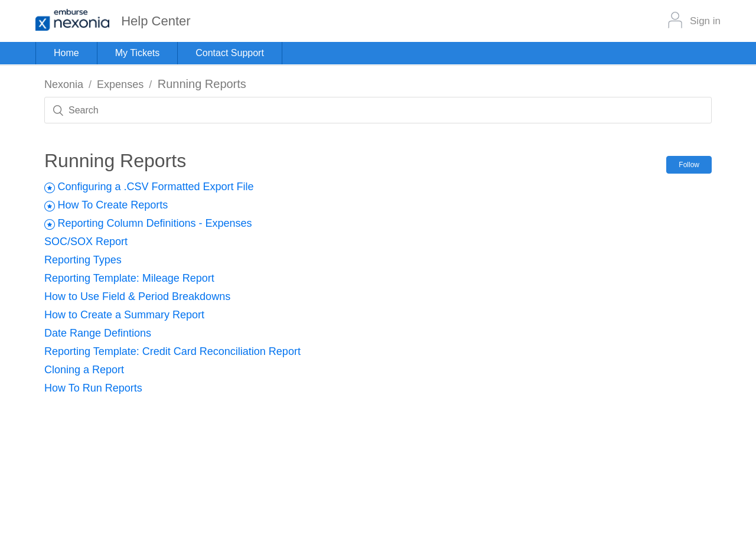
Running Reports (202, 84)
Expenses (120, 84)
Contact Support (230, 53)
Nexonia (64, 84)
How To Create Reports (113, 205)
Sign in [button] (705, 21)
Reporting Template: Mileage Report (129, 278)
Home (66, 53)
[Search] (378, 110)
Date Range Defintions (98, 333)
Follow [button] (689, 165)
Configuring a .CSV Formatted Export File (155, 187)
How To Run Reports (93, 388)
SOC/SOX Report (86, 242)
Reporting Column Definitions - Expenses (154, 223)
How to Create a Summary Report (124, 315)
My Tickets (138, 53)
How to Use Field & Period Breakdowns (137, 296)
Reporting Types (83, 260)
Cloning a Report (84, 370)
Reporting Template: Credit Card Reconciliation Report (172, 351)
